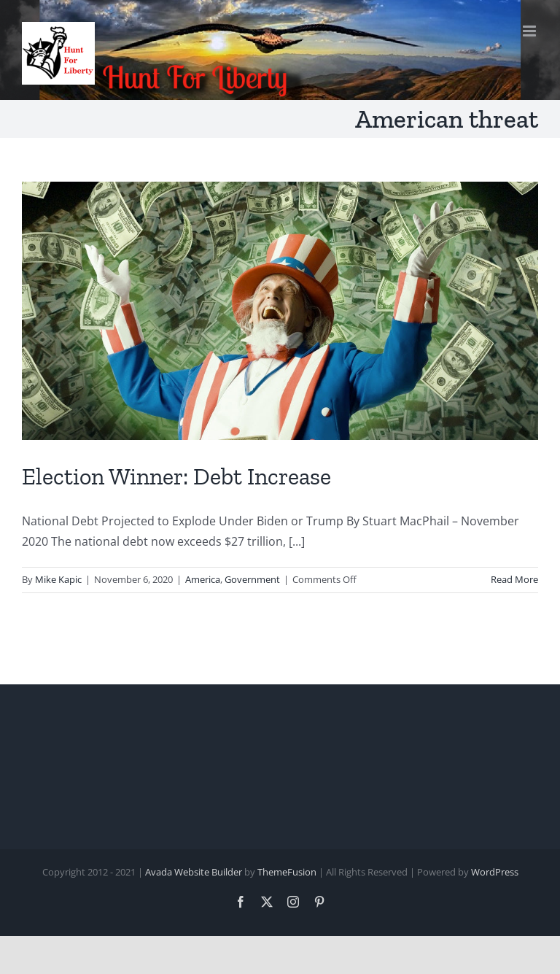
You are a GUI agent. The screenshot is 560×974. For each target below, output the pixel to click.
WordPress (495, 872)
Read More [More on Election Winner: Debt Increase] (514, 579)
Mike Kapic (58, 579)
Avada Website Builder (194, 872)
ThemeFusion (287, 872)
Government (252, 579)
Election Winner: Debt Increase (176, 476)
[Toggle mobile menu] (530, 31)
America (203, 579)
